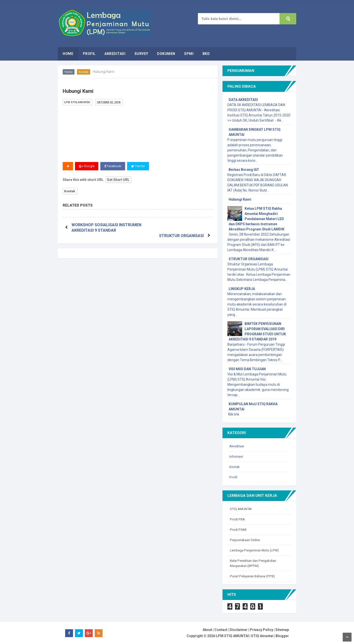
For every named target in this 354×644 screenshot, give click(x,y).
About (207, 630)
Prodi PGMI (238, 530)
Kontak (84, 72)
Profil (233, 477)
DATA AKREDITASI (243, 100)
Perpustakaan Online (246, 540)
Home (69, 72)
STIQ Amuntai (262, 636)
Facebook (113, 166)
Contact (221, 630)
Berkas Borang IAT (244, 170)
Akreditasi (237, 446)
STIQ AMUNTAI (242, 509)
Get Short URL (118, 180)
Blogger (282, 636)
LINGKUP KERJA (242, 289)
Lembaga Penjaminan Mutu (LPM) (256, 550)
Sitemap (282, 630)
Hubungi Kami (240, 199)
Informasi (237, 456)
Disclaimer (239, 630)
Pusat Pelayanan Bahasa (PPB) (254, 576)
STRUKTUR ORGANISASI (180, 225)
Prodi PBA (238, 519)
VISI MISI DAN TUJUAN (247, 369)
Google (87, 166)
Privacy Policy (261, 630)
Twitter (139, 166)
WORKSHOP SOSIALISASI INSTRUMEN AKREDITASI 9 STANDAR (97, 230)
